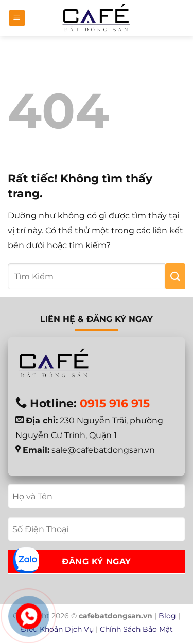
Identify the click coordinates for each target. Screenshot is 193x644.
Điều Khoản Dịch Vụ (57, 629)
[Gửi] (175, 276)
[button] (17, 18)
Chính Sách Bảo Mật (136, 629)
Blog (167, 616)
